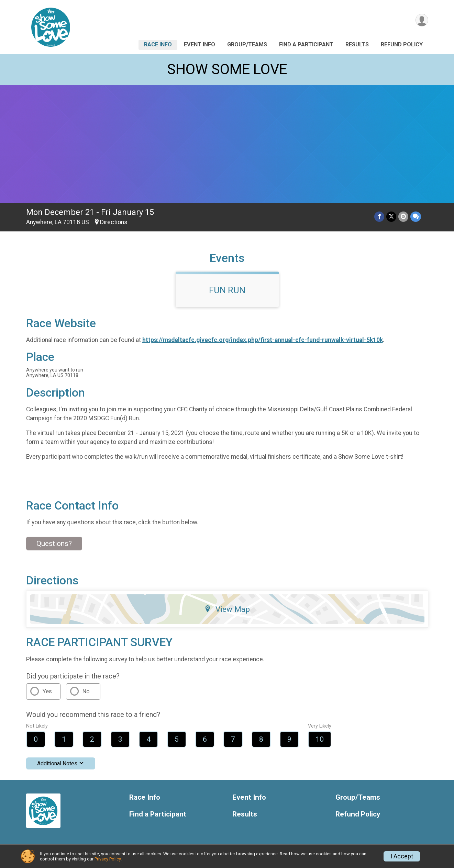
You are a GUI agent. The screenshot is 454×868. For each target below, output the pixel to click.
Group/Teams (247, 44)
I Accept (402, 856)
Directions (114, 222)
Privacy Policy (108, 859)
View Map (227, 609)
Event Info (200, 44)
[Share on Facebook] (379, 216)
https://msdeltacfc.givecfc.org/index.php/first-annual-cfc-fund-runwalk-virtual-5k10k (263, 340)
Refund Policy (402, 44)
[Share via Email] (403, 216)
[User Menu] (422, 20)
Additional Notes (61, 763)
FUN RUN (227, 290)
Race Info (158, 44)
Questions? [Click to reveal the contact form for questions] (54, 544)
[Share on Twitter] (391, 216)
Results (357, 44)
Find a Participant (306, 44)
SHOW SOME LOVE (227, 69)
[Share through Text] (416, 216)
